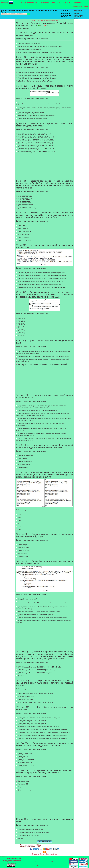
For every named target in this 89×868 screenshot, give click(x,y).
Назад (33, 20)
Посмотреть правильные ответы (47, 20)
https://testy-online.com (14, 859)
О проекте (78, 2)
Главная (5, 2)
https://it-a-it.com (12, 863)
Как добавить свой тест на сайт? (44, 862)
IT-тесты (67, 2)
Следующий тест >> (53, 854)
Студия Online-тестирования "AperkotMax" (44, 866)
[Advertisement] (7, 45)
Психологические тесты (51, 2)
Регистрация (77, 7)
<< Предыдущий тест (37, 854)
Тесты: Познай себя (30, 2)
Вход (86, 7)
